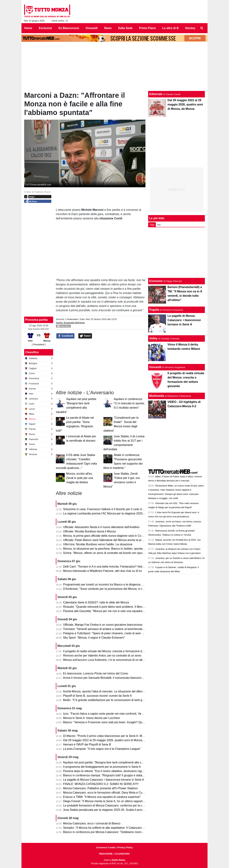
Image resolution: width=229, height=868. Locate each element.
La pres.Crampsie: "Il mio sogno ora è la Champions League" (102, 749)
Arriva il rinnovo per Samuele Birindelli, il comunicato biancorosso (104, 678)
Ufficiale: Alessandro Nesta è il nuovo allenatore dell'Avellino (101, 527)
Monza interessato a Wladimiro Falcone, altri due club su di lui (102, 571)
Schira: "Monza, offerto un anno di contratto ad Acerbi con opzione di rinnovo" (112, 553)
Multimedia (157, 396)
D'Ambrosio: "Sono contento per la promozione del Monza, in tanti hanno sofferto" (115, 589)
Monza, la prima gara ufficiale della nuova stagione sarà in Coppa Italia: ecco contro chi (119, 536)
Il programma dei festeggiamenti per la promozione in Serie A (102, 767)
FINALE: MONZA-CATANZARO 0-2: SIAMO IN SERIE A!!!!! (101, 784)
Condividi (65, 336)
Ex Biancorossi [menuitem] (69, 28)
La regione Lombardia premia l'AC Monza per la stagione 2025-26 (105, 513)
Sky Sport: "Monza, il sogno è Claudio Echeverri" (94, 638)
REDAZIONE (106, 854)
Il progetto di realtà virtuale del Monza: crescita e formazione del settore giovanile (115, 651)
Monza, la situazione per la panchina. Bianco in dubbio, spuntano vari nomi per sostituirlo (120, 549)
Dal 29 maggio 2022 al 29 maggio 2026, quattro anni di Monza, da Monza (110, 740)
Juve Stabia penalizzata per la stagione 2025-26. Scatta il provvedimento (109, 810)
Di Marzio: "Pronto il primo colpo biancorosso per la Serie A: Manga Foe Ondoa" (114, 736)
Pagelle (154, 310)
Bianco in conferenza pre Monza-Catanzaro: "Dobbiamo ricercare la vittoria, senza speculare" (122, 832)
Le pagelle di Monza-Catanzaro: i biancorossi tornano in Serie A (104, 780)
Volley (153, 338)
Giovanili (155, 367)
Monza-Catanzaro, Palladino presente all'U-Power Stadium (100, 788)
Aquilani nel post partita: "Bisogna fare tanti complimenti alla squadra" (107, 762)
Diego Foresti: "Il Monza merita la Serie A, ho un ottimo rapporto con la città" (111, 801)
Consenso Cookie (106, 847)
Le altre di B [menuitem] (170, 28)
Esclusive (156, 281)
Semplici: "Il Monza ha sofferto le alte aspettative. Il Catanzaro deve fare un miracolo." (118, 828)
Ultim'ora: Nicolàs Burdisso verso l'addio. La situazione (98, 544)
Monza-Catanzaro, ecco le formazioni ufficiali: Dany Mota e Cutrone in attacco (113, 793)
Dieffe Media (118, 860)
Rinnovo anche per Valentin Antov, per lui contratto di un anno (102, 656)
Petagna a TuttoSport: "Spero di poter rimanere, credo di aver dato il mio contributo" (116, 633)
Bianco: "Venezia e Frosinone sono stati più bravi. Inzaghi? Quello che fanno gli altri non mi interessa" (128, 722)
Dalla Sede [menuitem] (125, 28)
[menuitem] (202, 28)
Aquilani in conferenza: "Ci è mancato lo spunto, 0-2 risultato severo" (129, 403)
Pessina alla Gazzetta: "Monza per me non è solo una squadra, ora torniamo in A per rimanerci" (124, 611)
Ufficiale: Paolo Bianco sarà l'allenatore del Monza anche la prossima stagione (113, 540)
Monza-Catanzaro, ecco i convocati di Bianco (92, 823)
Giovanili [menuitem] (92, 28)
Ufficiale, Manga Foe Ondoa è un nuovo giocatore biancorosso (103, 625)
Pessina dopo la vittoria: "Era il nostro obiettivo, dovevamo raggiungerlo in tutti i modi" (117, 771)
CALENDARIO (122, 854)
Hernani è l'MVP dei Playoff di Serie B (87, 744)
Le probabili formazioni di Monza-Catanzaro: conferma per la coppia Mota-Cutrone (115, 805)
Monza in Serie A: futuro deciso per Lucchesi (92, 718)
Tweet (85, 336)
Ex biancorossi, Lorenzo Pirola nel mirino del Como (96, 673)
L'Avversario (72, 319)
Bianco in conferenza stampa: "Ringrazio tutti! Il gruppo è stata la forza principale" (115, 775)
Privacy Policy (125, 847)
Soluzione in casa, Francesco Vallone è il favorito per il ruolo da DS (106, 509)
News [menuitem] (108, 28)
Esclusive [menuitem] (45, 28)
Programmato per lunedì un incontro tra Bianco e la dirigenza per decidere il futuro (115, 584)
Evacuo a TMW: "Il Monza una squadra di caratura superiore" (102, 797)
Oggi (152, 225)
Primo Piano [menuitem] (147, 28)
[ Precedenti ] (39, 344)
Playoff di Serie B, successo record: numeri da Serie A (98, 696)
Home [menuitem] (28, 28)
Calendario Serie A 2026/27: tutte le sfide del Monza (96, 602)
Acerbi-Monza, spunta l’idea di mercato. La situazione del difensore (106, 691)
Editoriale (156, 94)
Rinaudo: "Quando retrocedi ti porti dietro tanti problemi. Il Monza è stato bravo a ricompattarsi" (123, 607)
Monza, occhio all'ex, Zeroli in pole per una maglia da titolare (80, 478)
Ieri (159, 225)
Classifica (32, 352)
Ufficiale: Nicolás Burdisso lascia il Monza (89, 531)
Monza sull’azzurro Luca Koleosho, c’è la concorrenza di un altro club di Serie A (114, 660)
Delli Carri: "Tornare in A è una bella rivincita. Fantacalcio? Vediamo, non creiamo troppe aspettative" (127, 567)
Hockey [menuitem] (190, 28)
